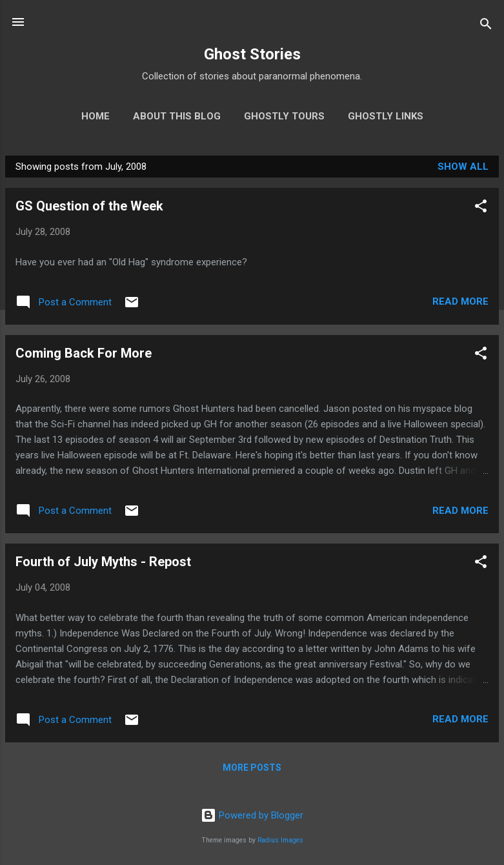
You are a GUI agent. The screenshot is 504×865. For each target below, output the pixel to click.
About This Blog (177, 116)
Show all (463, 167)
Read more (460, 301)
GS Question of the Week (89, 206)
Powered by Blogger (252, 815)
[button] (481, 208)
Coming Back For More (84, 353)
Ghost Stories (252, 54)
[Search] (486, 26)
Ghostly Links (386, 116)
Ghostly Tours (284, 116)
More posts (252, 768)
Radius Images (280, 840)
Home (96, 116)
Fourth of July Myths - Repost (103, 562)
